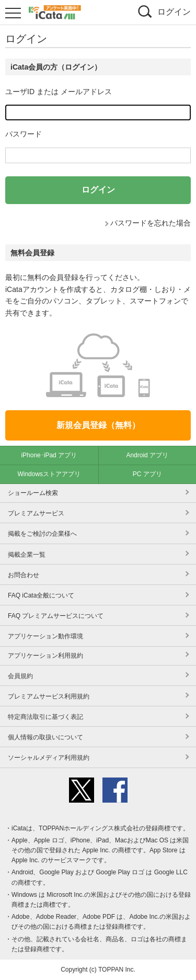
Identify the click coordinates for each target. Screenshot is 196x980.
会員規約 (20, 676)
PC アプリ (147, 474)
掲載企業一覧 (27, 555)
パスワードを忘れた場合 (151, 223)
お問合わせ (24, 575)
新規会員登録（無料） (98, 425)
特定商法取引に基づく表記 (45, 717)
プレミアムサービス (36, 513)
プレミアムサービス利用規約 (49, 696)
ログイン (174, 12)
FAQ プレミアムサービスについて (56, 616)
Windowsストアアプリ (49, 474)
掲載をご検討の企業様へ (42, 534)
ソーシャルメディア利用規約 (49, 758)
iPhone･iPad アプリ (49, 455)
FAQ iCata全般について (41, 595)
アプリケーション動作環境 (45, 636)
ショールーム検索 (33, 493)
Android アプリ (147, 455)
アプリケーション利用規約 (45, 656)
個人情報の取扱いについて (45, 737)
